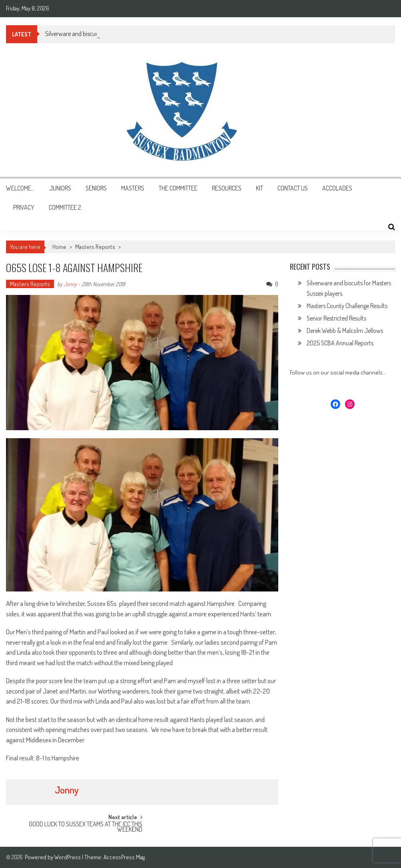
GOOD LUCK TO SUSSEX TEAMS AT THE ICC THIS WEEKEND (86, 827)
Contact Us (293, 188)
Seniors (96, 188)
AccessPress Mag (124, 857)
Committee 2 (65, 207)
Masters (133, 188)
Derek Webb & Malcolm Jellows (345, 331)
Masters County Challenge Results (347, 306)
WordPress (68, 857)
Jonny (70, 284)
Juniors (60, 188)
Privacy (24, 207)
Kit (259, 188)
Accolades (337, 188)
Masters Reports (95, 247)
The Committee (178, 188)
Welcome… (20, 188)
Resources (227, 188)
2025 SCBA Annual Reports (340, 343)
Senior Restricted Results (336, 318)
